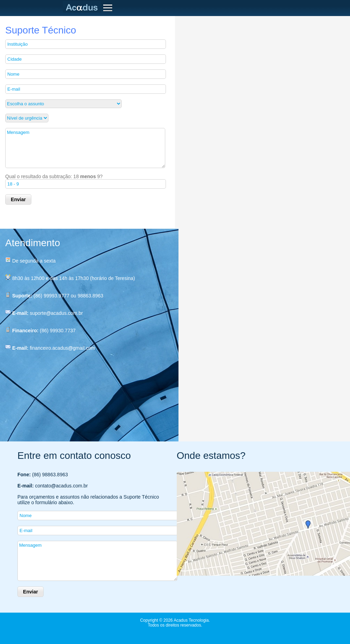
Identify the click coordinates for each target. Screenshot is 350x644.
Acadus (83, 7)
